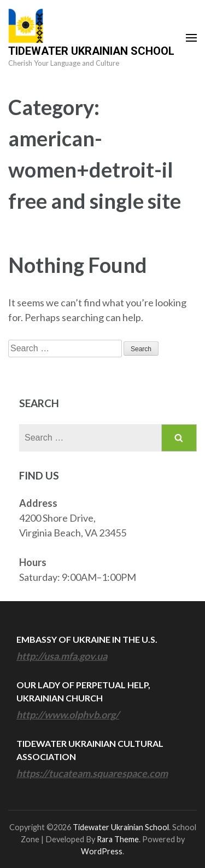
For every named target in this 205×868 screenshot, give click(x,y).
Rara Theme (118, 839)
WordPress (102, 851)
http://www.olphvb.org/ (68, 715)
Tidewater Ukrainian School (91, 51)
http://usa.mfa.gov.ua (62, 656)
